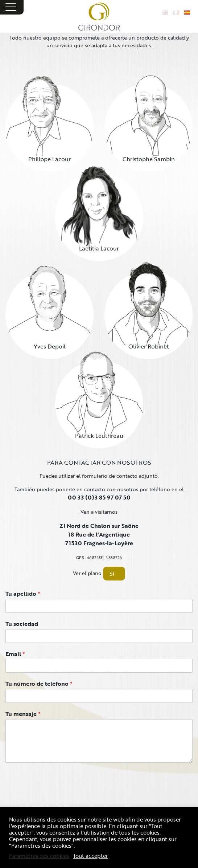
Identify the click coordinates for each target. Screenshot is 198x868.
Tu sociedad (22, 624)
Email (15, 654)
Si (112, 574)
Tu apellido (23, 594)
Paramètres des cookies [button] (39, 856)
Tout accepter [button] (90, 856)
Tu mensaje (23, 714)
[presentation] (61, 797)
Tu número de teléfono (39, 684)
